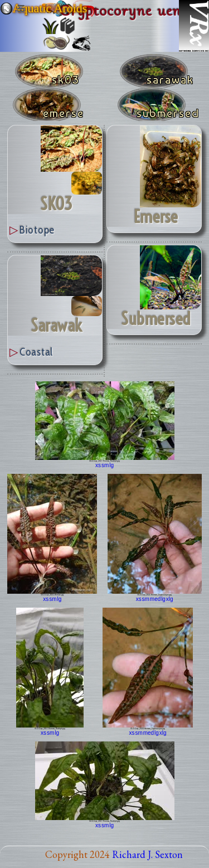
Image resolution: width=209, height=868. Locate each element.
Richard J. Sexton (147, 854)
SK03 (56, 204)
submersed (156, 319)
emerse (156, 217)
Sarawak (57, 326)
